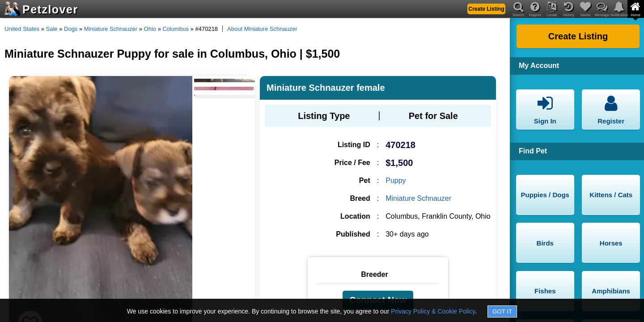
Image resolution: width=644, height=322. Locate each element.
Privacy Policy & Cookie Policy (433, 311)
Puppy (396, 180)
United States (22, 29)
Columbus (176, 29)
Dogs (71, 29)
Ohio (150, 29)
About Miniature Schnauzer (262, 29)
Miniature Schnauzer (111, 29)
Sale (52, 29)
